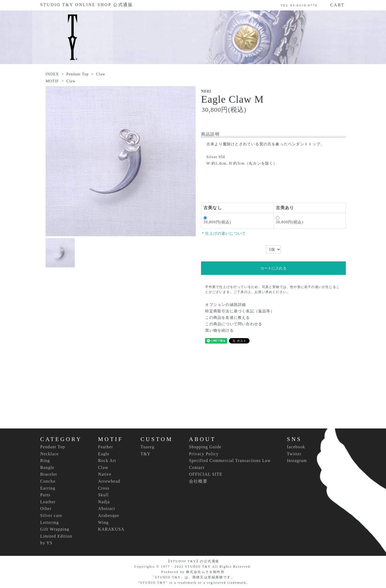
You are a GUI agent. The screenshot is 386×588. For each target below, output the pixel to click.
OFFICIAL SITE (206, 474)
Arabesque (109, 516)
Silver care (51, 516)
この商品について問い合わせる (234, 324)
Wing (103, 523)
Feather (106, 447)
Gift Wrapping (55, 529)
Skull (103, 495)
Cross (104, 488)
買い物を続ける (219, 330)
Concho (48, 481)
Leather (48, 502)
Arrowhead (109, 481)
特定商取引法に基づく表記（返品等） (240, 311)
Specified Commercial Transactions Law (230, 461)
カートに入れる (273, 268)
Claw (101, 74)
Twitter (294, 454)
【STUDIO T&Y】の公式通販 (193, 561)
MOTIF (52, 81)
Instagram (297, 461)
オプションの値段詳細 (225, 305)
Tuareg (147, 447)
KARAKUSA (111, 529)
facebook (296, 447)
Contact (197, 467)
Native (105, 474)
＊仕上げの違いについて (223, 233)
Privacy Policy (204, 454)
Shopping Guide (205, 447)
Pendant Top (77, 74)
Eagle (104, 454)
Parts (45, 495)
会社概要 (198, 481)
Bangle (47, 468)
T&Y (145, 454)
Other (46, 509)
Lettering (49, 523)
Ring (45, 461)
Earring (48, 488)
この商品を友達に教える (227, 318)
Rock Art (107, 461)
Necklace (49, 454)
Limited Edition (56, 536)
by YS (46, 543)
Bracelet (49, 474)
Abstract (107, 509)
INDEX (52, 74)
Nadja (104, 502)
